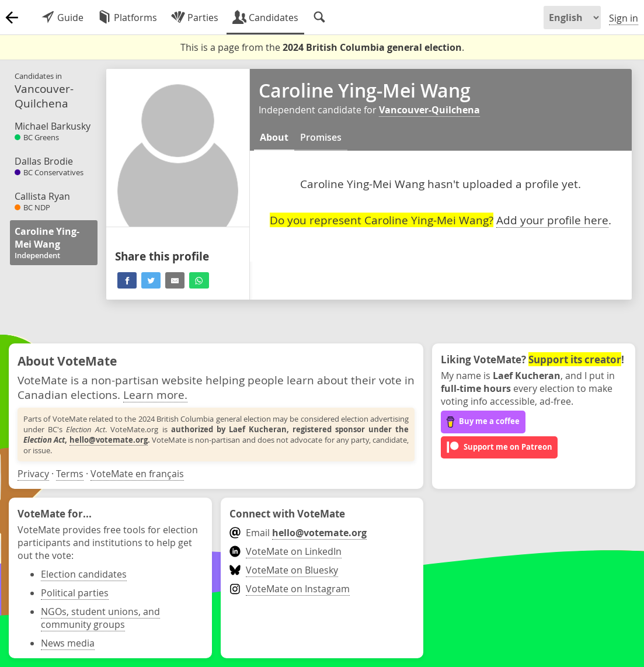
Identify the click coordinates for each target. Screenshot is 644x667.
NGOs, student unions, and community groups (100, 618)
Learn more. (155, 395)
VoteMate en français (137, 474)
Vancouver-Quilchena (429, 110)
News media (68, 643)
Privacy (33, 474)
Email (298, 533)
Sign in (624, 18)
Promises (321, 137)
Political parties (75, 593)
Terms (70, 474)
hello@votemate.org (109, 440)
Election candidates (84, 574)
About (274, 137)
